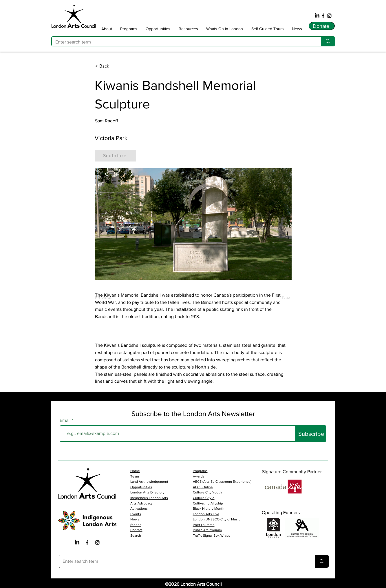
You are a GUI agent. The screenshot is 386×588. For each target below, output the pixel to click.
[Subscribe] (311, 434)
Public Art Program (207, 530)
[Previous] (114, 297)
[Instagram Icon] (97, 542)
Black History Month (209, 509)
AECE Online (203, 487)
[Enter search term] (182, 42)
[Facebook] (323, 16)
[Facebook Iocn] (87, 542)
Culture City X (204, 498)
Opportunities (141, 487)
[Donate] (322, 26)
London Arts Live (206, 514)
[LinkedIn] (317, 16)
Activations (139, 509)
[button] (107, 29)
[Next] (277, 297)
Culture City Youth (207, 492)
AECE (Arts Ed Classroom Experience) (222, 482)
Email (66, 420)
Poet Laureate (204, 525)
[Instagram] (329, 16)
